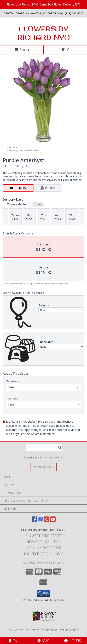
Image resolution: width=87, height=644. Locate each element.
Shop (22, 50)
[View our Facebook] (34, 521)
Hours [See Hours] (72, 641)
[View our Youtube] (53, 521)
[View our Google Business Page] (40, 521)
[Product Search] (44, 447)
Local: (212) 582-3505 (44, 548)
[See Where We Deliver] (44, 467)
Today (38, 204)
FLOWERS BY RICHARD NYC (44, 33)
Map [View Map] (44, 641)
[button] (43, 593)
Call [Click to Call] (14, 641)
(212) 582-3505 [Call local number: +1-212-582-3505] (74, 13)
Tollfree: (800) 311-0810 (43, 554)
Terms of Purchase (45, 630)
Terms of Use (69, 630)
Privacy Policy (19, 630)
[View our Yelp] (47, 521)
